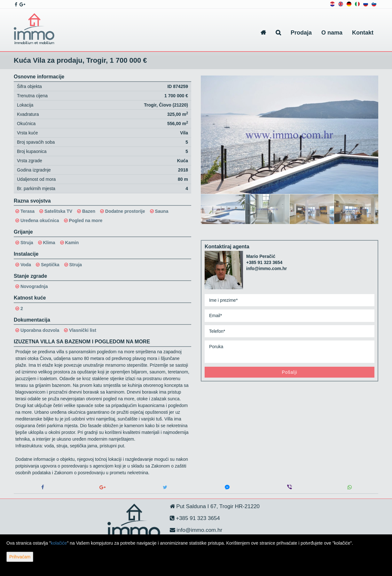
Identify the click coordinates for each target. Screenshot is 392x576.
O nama (332, 33)
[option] (223, 209)
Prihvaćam (20, 557)
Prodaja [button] (301, 33)
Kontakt (363, 33)
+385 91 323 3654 (264, 262)
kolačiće (59, 543)
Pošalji (289, 372)
